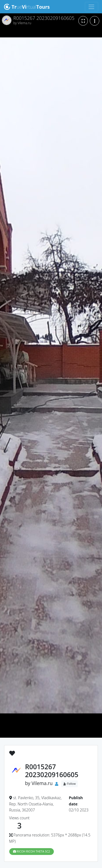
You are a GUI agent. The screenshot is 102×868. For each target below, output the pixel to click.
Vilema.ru (42, 783)
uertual (27, 7)
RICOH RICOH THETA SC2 (32, 851)
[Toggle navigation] (92, 7)
